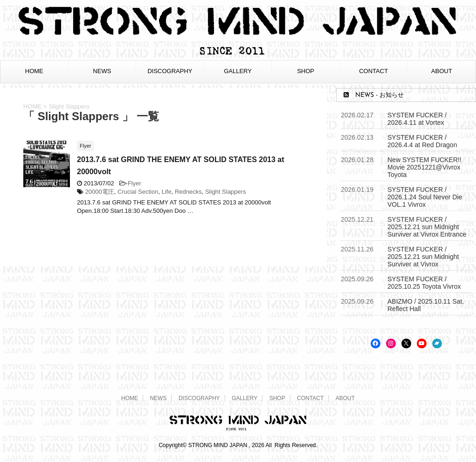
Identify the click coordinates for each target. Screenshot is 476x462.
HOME (34, 71)
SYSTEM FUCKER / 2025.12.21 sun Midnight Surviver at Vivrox (423, 257)
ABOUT (442, 71)
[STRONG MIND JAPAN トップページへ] (238, 53)
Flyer (135, 183)
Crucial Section (138, 192)
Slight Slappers (225, 192)
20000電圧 (100, 192)
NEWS (102, 71)
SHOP (306, 71)
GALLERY (238, 71)
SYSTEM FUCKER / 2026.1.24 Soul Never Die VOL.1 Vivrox (425, 197)
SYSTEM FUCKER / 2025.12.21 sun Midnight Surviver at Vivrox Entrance (427, 227)
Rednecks (188, 192)
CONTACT (373, 71)
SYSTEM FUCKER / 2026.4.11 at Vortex (417, 119)
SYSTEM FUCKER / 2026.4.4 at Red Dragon (422, 141)
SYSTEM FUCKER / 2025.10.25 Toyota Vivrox (424, 283)
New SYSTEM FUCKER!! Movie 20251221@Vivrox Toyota (424, 167)
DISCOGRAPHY (170, 71)
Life (167, 192)
